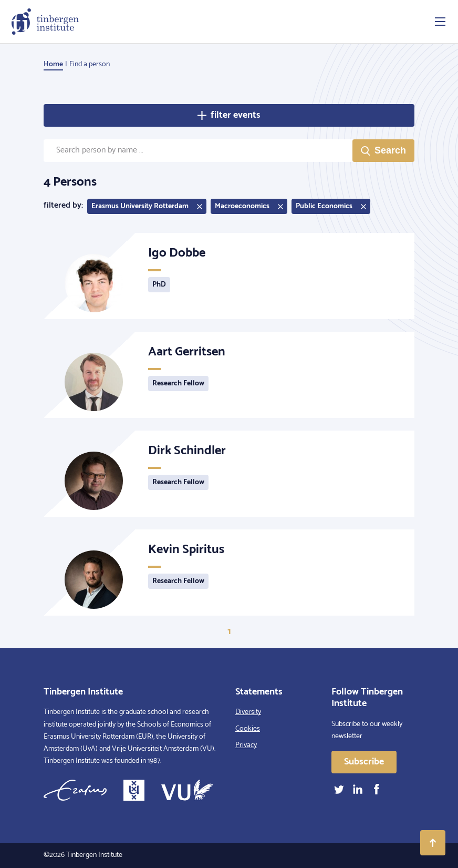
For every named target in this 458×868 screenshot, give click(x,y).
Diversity (248, 712)
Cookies (248, 729)
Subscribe (364, 762)
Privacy (246, 745)
